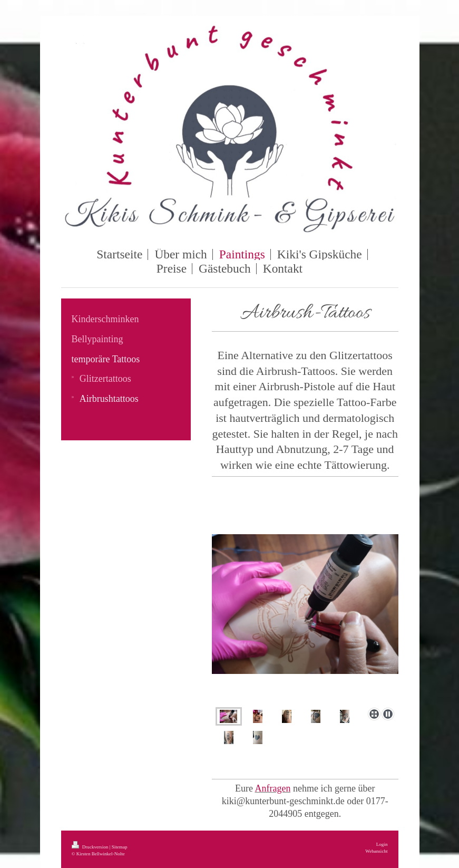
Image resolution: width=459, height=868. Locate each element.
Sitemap (120, 847)
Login (382, 844)
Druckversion (91, 847)
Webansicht (376, 851)
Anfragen (273, 788)
